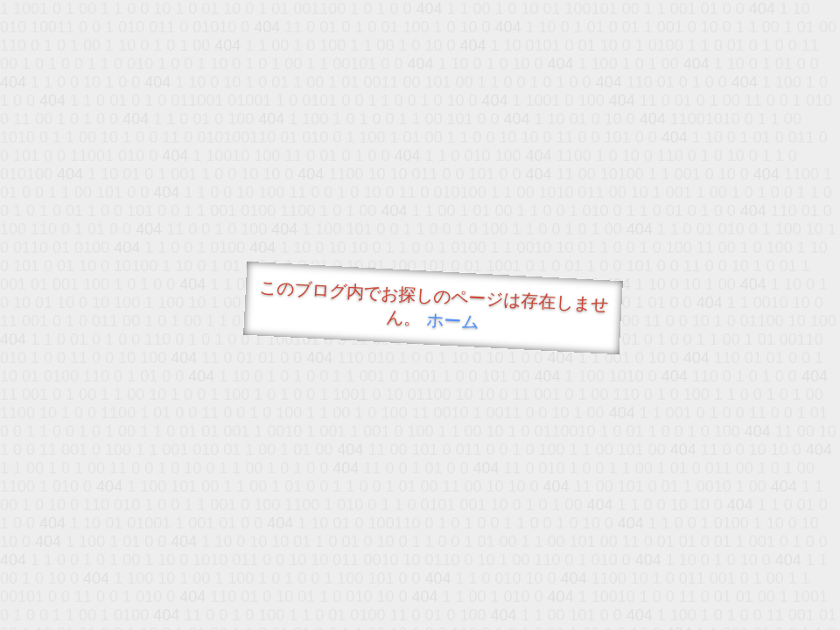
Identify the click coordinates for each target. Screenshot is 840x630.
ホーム (453, 321)
